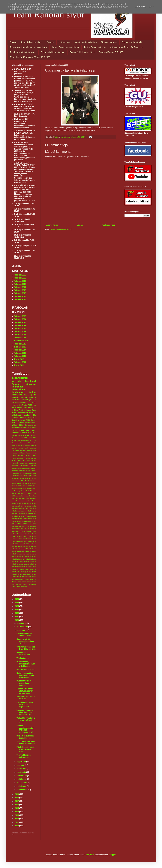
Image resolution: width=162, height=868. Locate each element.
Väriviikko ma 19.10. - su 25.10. (26, 698)
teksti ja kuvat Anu (19, 559)
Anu (17, 438)
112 (13, 438)
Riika (34, 473)
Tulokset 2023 (20, 275)
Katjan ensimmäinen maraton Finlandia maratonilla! (25, 675)
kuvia (26, 395)
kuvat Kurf (28, 503)
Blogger (112, 855)
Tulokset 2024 (20, 319)
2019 (17, 794)
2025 (17, 603)
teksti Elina (27, 534)
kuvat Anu (27, 501)
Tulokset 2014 (20, 296)
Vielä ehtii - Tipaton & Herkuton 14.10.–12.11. (26, 720)
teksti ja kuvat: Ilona (20, 569)
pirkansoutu (32, 526)
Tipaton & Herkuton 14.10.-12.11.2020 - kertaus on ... (25, 691)
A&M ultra (23, 405)
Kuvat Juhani (31, 458)
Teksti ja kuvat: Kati (22, 491)
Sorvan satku (22, 407)
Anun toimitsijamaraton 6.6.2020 (24, 440)
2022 (17, 613)
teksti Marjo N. (17, 544)
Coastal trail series (19, 443)
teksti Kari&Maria (24, 539)
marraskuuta (23, 627)
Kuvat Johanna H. (19, 458)
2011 (17, 822)
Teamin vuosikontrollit (132, 42)
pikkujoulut (16, 415)
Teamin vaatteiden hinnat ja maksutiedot (28, 47)
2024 (17, 606)
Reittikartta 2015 (21, 341)
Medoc (14, 468)
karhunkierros (31, 425)
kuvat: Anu (27, 521)
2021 (17, 617)
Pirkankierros (17, 473)
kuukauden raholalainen (18, 388)
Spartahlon (16, 476)
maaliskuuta (22, 783)
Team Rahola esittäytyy (32, 42)
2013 (17, 815)
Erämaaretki (32, 443)
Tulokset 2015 (20, 293)
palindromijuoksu (18, 526)
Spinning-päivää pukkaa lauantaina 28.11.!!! (25, 641)
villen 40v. (23, 587)
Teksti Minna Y (31, 481)
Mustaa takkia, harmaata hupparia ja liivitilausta (26, 664)
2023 (17, 610)
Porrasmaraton (27, 473)
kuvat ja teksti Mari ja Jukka (22, 514)
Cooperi (51, 42)
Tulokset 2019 (20, 281)
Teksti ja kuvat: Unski (27, 410)
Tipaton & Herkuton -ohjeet (82, 52)
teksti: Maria (21, 582)
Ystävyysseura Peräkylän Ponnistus (127, 47)
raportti (33, 395)
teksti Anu (24, 430)
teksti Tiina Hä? (31, 551)
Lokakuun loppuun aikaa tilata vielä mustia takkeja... (25, 712)
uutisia (17, 381)
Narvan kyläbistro (23, 468)
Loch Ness (24, 463)
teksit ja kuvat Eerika (29, 531)
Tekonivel (15, 478)
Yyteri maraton (31, 498)
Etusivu (13, 42)
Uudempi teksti (52, 225)
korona (19, 501)
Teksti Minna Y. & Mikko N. (22, 483)
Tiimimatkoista (23, 658)
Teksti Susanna (17, 488)
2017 (17, 801)
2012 (17, 819)
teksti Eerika (17, 534)
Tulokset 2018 (20, 284)
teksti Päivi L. (27, 549)
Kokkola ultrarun (25, 453)
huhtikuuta (22, 779)
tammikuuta (22, 790)
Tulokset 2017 (20, 287)
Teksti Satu (32, 486)
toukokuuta (22, 776)
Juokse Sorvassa (24, 384)
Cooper (33, 400)
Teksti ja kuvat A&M (21, 420)
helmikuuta (22, 786)
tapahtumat (18, 392)
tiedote (25, 584)
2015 (17, 808)
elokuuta (21, 765)
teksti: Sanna (31, 582)
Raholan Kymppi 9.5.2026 (111, 52)
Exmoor (15, 445)
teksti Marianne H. (30, 541)
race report (25, 529)
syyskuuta (22, 762)
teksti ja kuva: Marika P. (21, 554)
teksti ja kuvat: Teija (19, 574)
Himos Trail (23, 448)
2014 (17, 812)
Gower (14, 448)
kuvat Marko (31, 506)
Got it (152, 7)
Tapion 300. (32, 476)
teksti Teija (21, 551)
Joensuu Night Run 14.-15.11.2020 (25, 634)
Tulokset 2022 (20, 278)
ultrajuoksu (16, 587)
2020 (17, 620)
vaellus (27, 415)
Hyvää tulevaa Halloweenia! (23, 654)
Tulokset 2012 (20, 356)
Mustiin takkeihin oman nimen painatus (24, 683)
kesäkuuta (22, 772)
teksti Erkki (27, 536)
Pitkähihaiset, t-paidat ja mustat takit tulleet (26, 749)
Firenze (33, 445)
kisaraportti (20, 378)
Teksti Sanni (22, 486)
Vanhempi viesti (108, 225)
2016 (17, 805)
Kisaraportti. (17, 395)
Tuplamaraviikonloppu (27, 423)
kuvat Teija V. (25, 509)
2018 (17, 798)
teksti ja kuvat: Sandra (27, 435)
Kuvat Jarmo (31, 455)
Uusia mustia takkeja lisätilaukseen (25, 737)
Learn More (140, 7)
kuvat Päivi (16, 509)
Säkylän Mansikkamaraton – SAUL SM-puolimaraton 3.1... (26, 729)
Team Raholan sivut (48, 14)
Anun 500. (32, 438)
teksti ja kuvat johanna (21, 564)
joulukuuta (22, 623)
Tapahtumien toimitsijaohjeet (23, 52)
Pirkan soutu (31, 471)
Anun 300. (23, 438)
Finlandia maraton (24, 445)
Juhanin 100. (31, 450)
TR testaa (24, 476)
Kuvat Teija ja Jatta (21, 460)
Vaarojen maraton (18, 498)
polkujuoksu (16, 529)
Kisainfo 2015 (20, 347)
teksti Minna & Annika (27, 546)
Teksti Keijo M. (25, 478)
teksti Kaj (26, 400)
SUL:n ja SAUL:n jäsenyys (53, 52)
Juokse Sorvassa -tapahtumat (65, 47)
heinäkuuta (22, 769)
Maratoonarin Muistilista (86, 42)
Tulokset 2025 (20, 316)
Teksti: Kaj (32, 493)
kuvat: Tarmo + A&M (26, 524)
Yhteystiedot (64, 42)
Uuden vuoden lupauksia (27, 496)
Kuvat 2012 (19, 359)
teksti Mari (19, 541)
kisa (13, 501)
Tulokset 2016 (20, 290)
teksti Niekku (17, 549)
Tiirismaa (15, 496)
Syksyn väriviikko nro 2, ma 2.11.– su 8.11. (26, 648)
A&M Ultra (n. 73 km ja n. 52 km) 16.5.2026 (30, 57)
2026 (17, 599)
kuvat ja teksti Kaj (29, 412)
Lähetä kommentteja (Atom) (61, 229)
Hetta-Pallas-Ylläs (19, 402)
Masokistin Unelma (28, 466)
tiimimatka (32, 584)
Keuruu (15, 453)
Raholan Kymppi (20, 397)
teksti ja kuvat (30, 556)
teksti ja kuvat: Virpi (24, 577)
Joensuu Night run (28, 418)
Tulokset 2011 (20, 362)
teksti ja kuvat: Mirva (28, 572)
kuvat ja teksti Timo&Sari (21, 519)
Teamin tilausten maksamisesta (24, 756)
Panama (22, 471)
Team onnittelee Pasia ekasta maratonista (26, 742)
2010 (17, 826)
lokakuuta (21, 630)
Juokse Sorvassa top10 (95, 47)
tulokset (30, 381)
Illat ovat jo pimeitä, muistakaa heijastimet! (25, 705)
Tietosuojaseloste (109, 42)
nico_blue (90, 855)
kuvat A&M (16, 412)
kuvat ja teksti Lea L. (28, 511)
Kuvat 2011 (19, 365)
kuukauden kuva (18, 428)
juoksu (33, 392)
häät (21, 425)
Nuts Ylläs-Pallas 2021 (26, 670)
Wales (14, 425)
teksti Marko (27, 544)
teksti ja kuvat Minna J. (28, 561)
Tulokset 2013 (20, 299)
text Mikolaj (16, 584)
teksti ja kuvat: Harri (29, 567)
